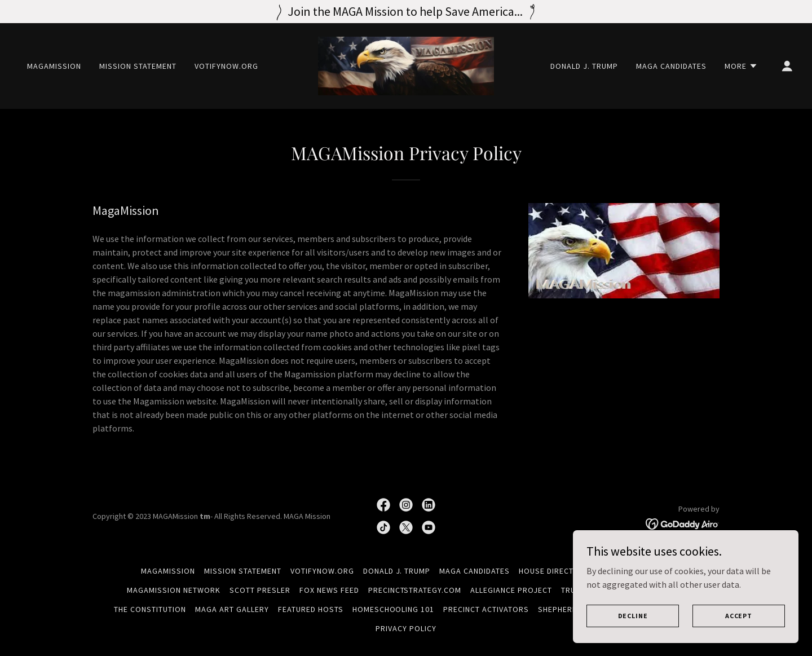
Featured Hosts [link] (311, 609)
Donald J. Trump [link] (584, 66)
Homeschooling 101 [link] (394, 609)
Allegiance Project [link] (511, 590)
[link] (406, 65)
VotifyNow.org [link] (226, 66)
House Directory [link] (554, 571)
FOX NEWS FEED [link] (329, 590)
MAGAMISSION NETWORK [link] (174, 590)
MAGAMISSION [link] (54, 66)
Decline (633, 616)
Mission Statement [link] (138, 66)
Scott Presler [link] (260, 590)
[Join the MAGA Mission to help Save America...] (406, 12)
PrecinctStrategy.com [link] (415, 590)
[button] (741, 66)
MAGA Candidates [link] (671, 66)
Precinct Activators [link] (486, 609)
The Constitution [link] (150, 609)
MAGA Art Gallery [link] (232, 609)
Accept (739, 616)
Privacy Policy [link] (406, 628)
